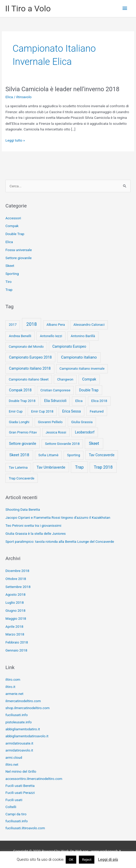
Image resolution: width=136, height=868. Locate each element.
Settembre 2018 (18, 587)
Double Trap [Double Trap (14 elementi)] (89, 390)
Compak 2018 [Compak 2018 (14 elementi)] (20, 390)
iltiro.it (10, 687)
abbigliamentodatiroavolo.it (27, 736)
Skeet (10, 266)
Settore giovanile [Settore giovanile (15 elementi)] (23, 444)
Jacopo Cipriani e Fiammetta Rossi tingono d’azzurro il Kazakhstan (58, 517)
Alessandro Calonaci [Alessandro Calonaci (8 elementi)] (89, 325)
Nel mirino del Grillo (21, 771)
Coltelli (11, 807)
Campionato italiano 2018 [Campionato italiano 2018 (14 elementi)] (30, 368)
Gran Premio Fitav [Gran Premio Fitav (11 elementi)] (23, 432)
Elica (9, 97)
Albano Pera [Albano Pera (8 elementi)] (56, 325)
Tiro (9, 282)
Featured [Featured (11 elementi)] (97, 411)
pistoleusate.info (19, 722)
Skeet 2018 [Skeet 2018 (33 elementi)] (19, 455)
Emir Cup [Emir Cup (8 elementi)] (16, 411)
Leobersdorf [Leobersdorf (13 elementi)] (85, 432)
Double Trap (15, 234)
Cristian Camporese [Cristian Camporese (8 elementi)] (55, 390)
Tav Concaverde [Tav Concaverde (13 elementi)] (102, 455)
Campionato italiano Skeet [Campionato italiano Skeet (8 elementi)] (29, 379)
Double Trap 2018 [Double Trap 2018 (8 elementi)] (22, 401)
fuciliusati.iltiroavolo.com (25, 828)
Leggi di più (108, 859)
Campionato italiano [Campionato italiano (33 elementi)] (79, 357)
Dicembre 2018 (17, 571)
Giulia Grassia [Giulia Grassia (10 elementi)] (82, 422)
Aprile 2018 (14, 626)
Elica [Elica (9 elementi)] (79, 401)
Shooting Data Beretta (23, 509)
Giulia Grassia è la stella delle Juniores (36, 533)
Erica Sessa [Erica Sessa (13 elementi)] (71, 411)
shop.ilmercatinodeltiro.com (28, 708)
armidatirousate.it (19, 743)
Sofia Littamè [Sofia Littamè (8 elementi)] (48, 455)
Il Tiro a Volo (28, 9)
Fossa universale (19, 250)
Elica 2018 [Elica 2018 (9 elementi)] (99, 401)
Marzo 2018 (15, 634)
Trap (9, 290)
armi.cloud (14, 757)
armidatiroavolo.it (19, 750)
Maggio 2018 (16, 618)
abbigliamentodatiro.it (23, 729)
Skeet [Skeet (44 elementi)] (94, 443)
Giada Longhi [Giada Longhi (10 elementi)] (19, 422)
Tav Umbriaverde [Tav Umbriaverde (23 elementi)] (51, 467)
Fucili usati (14, 800)
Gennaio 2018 (16, 650)
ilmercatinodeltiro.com (23, 701)
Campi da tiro (16, 814)
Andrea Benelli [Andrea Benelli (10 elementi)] (20, 336)
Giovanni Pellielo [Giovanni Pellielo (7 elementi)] (50, 422)
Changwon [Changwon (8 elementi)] (65, 379)
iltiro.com (13, 679)
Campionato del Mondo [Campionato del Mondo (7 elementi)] (26, 347)
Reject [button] (87, 860)
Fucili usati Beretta (20, 786)
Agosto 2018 (16, 594)
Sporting (12, 274)
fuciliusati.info (17, 715)
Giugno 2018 (15, 610)
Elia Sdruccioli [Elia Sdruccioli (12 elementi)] (55, 401)
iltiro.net (12, 764)
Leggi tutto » (15, 140)
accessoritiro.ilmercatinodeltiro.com (34, 779)
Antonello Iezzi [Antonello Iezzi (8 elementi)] (51, 336)
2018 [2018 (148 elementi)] (32, 324)
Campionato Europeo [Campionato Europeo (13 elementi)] (69, 346)
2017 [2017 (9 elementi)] (13, 325)
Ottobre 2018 (16, 579)
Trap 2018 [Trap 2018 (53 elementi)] (103, 467)
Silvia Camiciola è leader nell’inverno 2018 (62, 89)
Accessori (13, 218)
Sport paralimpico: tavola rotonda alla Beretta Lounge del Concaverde (60, 541)
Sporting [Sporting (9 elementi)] (73, 455)
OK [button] (71, 860)
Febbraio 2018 (17, 642)
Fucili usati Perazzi (20, 793)
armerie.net (14, 694)
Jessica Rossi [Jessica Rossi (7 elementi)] (56, 432)
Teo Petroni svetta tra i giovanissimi (33, 525)
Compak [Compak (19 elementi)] (89, 379)
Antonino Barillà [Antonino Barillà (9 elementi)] (83, 336)
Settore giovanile (18, 258)
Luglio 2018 (15, 602)
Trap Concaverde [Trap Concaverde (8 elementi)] (22, 478)
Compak (12, 226)
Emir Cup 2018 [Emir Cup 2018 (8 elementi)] (42, 411)
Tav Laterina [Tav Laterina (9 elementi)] (18, 467)
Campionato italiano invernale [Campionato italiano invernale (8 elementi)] (82, 369)
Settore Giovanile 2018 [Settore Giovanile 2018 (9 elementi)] (62, 444)
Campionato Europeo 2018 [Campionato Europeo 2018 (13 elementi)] (31, 357)
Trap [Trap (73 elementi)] (79, 467)
